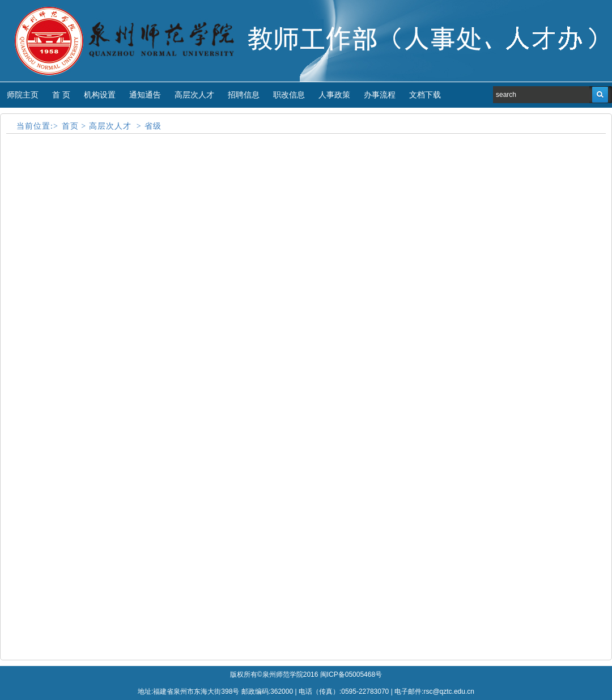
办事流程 (380, 95)
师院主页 (23, 95)
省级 (153, 126)
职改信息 (289, 95)
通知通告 (145, 95)
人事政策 (334, 95)
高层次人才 (194, 95)
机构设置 (100, 95)
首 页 (61, 95)
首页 (70, 126)
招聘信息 (244, 95)
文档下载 (425, 95)
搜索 (600, 95)
